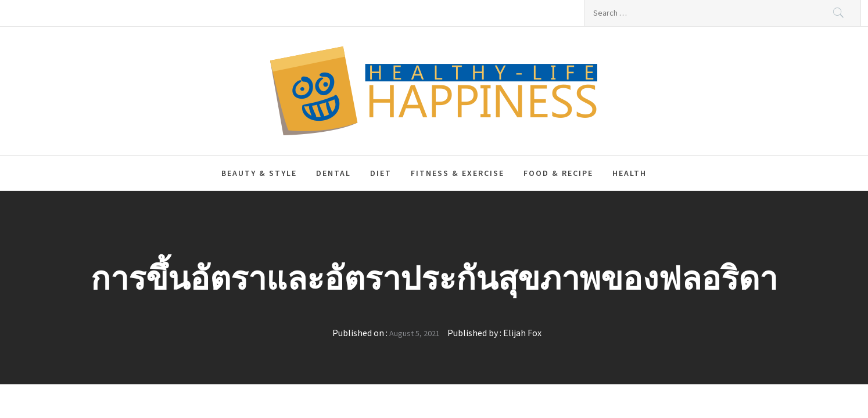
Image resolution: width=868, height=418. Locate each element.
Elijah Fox (522, 333)
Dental (333, 173)
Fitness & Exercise (458, 173)
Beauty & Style (259, 173)
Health (630, 173)
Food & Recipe (558, 173)
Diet (381, 173)
